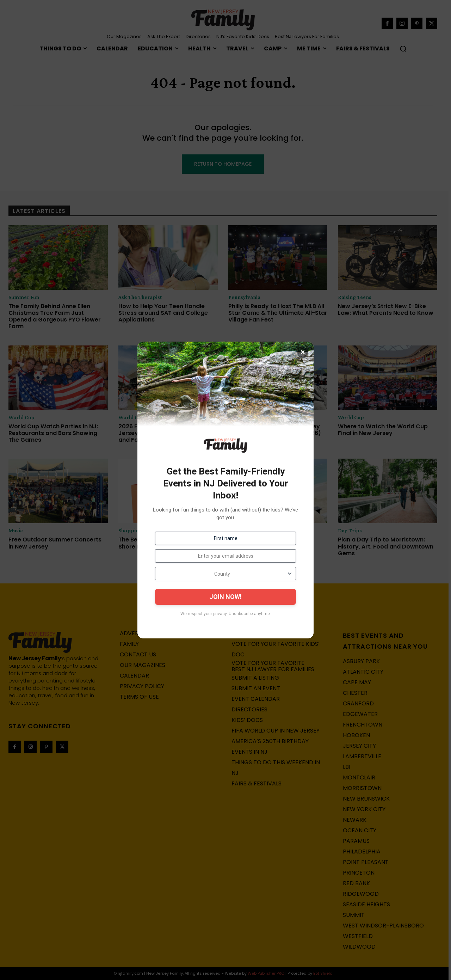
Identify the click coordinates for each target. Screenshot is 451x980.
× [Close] (303, 353)
